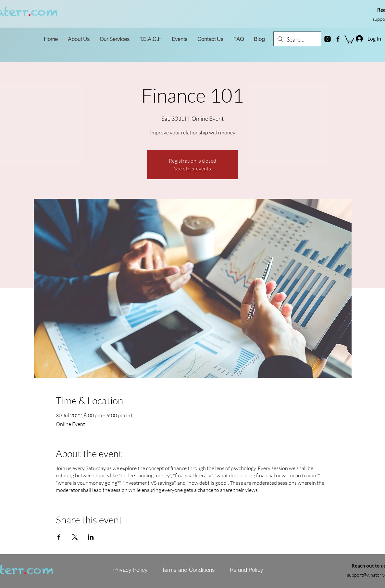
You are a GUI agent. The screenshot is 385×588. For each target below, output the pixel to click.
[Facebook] (338, 39)
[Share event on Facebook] (59, 537)
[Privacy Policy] (130, 570)
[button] (349, 39)
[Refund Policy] (246, 570)
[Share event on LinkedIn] (91, 537)
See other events (192, 169)
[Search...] (297, 40)
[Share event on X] (75, 537)
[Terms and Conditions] (188, 570)
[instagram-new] (328, 39)
